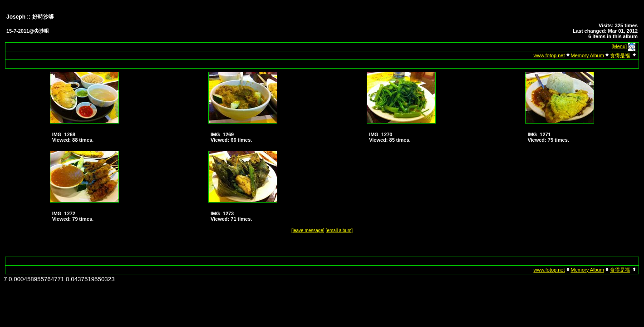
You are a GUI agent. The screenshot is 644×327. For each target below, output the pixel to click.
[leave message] (308, 230)
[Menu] (619, 46)
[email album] (339, 230)
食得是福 (620, 55)
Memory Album (587, 55)
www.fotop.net (549, 55)
